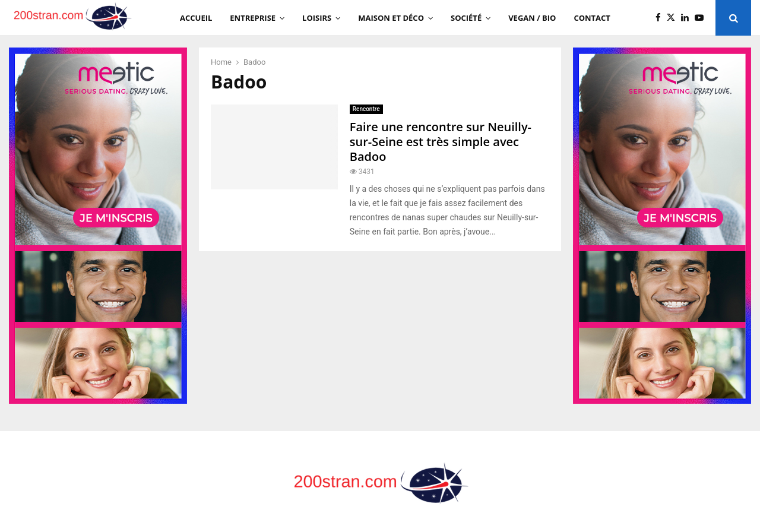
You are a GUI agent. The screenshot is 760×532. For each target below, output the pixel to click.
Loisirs (317, 18)
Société (466, 18)
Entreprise (253, 18)
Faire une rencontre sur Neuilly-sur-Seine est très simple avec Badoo (441, 142)
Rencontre (366, 109)
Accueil (196, 18)
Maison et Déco (391, 18)
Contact (592, 18)
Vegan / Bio (532, 18)
